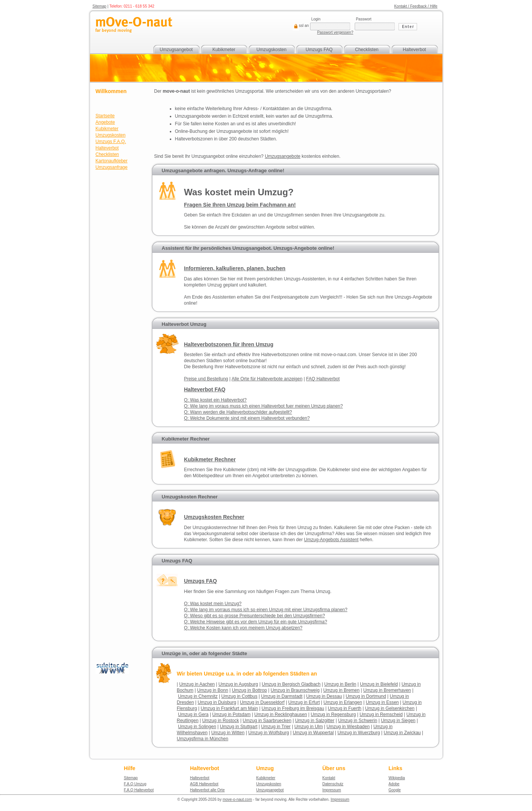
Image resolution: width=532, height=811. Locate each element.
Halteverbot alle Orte (208, 790)
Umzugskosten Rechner (190, 497)
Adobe (394, 784)
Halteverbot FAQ (205, 389)
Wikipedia (397, 778)
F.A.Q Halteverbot (139, 790)
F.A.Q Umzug (135, 784)
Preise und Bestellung (206, 379)
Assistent (331, 540)
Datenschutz (333, 784)
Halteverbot (414, 50)
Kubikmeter (224, 50)
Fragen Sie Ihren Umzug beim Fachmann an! (240, 205)
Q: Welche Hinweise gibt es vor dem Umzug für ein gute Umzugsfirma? (256, 622)
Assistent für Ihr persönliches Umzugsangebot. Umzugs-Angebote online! (248, 248)
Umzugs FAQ (319, 50)
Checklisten (367, 50)
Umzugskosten (271, 50)
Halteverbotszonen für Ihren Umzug (229, 344)
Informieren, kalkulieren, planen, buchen (235, 268)
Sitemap (100, 6)
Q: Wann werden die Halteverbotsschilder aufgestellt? (238, 412)
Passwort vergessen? (335, 32)
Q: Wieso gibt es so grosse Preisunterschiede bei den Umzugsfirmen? (255, 616)
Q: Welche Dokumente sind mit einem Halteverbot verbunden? (247, 418)
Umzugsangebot (176, 50)
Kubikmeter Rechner (186, 439)
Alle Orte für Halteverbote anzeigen (267, 379)
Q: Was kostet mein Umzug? (213, 604)
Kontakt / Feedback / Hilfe (416, 6)
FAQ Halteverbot (323, 379)
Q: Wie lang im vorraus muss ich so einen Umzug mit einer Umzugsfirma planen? (266, 610)
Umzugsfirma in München (203, 739)
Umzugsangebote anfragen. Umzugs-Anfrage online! (223, 170)
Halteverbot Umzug (184, 324)
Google (395, 790)
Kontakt (329, 778)
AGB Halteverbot (204, 784)
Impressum (332, 790)
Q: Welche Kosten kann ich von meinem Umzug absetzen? (243, 628)
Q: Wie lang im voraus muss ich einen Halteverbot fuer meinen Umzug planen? (264, 406)
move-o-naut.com (237, 799)
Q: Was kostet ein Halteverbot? (216, 400)
